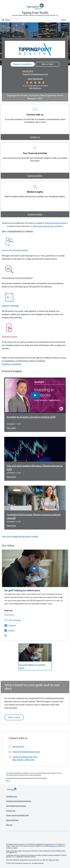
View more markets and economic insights (20, 536)
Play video (11, 428)
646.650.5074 (28, 71)
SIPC (57, 860)
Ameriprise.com (12, 796)
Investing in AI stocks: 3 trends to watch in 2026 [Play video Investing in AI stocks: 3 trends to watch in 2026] (31, 417)
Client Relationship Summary (44, 226)
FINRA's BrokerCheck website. (56, 223)
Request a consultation (12, 364)
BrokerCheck (53, 846)
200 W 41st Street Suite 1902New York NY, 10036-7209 (25, 758)
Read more (11, 477)
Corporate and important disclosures (19, 801)
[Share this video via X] (12, 636)
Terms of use (11, 811)
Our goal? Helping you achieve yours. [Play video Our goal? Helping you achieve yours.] (32, 666)
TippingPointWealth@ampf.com (35, 74)
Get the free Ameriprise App (37, 837)
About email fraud (12, 820)
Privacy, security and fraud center (17, 815)
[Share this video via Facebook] (12, 626)
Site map (9, 825)
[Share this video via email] (12, 615)
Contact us (35, 137)
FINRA (51, 860)
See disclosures (35, 88)
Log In (64, 20)
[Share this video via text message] (12, 620)
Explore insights (35, 176)
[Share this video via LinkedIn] (12, 631)
